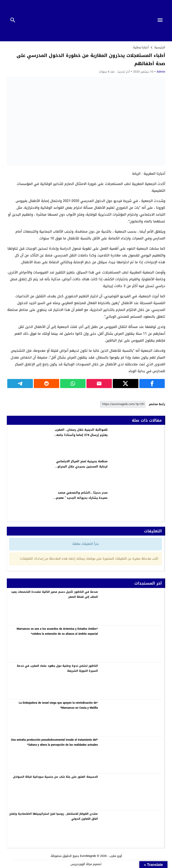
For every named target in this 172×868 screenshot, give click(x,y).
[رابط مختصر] (123, 404)
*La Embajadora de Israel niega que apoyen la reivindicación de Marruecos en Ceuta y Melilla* (58, 705)
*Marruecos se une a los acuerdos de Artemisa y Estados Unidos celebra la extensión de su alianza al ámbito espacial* (57, 631)
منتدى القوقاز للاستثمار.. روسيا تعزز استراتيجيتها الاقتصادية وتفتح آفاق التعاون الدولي (54, 816)
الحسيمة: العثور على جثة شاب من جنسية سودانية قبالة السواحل (55, 777)
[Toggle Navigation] (161, 21)
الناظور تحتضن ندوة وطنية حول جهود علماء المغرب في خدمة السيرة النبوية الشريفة (57, 668)
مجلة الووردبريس (81, 864)
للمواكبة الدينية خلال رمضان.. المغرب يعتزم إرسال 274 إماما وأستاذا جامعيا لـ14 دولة (81, 435)
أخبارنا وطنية (141, 47)
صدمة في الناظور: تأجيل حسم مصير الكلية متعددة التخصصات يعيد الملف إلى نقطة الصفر (54, 594)
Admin (161, 72)
